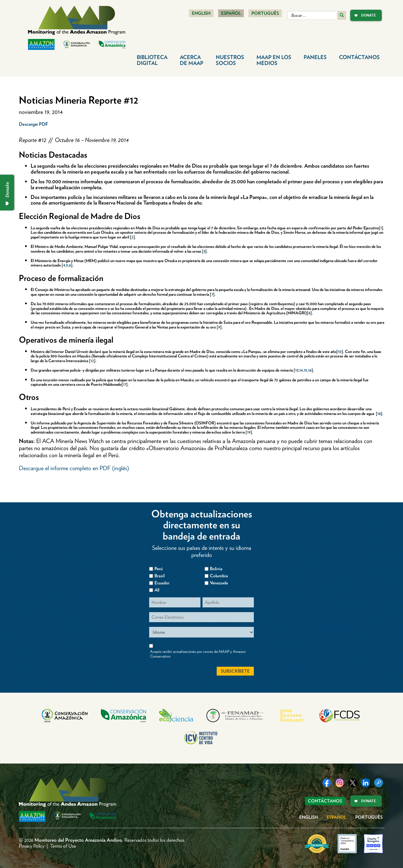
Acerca (192, 60)
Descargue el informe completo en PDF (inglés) (74, 468)
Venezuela (219, 583)
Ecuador (162, 583)
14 (301, 370)
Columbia (219, 576)
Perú (159, 569)
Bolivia (216, 569)
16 (310, 370)
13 (297, 370)
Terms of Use (63, 846)
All (157, 590)
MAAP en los (274, 60)
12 (92, 361)
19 (249, 432)
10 (340, 352)
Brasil (159, 576)
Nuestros (230, 60)
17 (125, 384)
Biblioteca (152, 60)
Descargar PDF (33, 124)
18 (379, 413)
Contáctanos (359, 57)
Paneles (315, 57)
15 (305, 370)
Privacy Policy (32, 846)
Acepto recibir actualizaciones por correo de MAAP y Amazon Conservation (198, 654)
